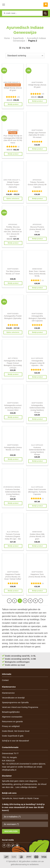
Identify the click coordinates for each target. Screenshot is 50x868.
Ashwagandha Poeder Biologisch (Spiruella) (13, 317)
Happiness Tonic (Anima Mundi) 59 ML (37, 576)
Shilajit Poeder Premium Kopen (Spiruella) (13, 184)
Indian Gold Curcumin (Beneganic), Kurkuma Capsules (37, 492)
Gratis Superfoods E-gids (13, 736)
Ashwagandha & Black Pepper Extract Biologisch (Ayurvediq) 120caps (13, 364)
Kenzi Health (19, 798)
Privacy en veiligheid (11, 726)
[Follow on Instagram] (9, 846)
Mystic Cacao (33, 798)
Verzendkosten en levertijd (13, 698)
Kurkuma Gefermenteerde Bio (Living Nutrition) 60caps (37, 451)
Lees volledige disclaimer (26, 787)
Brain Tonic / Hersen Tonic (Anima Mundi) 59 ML (37, 274)
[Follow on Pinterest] (17, 846)
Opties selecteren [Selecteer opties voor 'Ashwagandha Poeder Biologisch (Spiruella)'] (13, 332)
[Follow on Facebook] (4, 846)
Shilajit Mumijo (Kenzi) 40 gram (13, 89)
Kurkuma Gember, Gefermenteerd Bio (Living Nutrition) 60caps (13, 493)
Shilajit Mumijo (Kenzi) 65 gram (37, 86)
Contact (5, 680)
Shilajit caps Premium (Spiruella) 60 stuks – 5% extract (37, 135)
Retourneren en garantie (12, 722)
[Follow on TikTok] (13, 846)
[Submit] (45, 13)
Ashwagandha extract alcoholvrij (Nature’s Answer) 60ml (13, 408)
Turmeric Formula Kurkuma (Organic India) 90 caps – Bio (13, 537)
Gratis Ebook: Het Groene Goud (16, 731)
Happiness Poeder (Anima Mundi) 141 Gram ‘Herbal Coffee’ (13, 577)
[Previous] (9, 601)
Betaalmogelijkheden (11, 712)
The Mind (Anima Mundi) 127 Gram (13, 272)
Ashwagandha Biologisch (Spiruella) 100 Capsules (37, 318)
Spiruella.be (7, 798)
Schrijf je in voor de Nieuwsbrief (15, 741)
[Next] (41, 601)
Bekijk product (13, 104)
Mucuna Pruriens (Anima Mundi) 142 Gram (37, 229)
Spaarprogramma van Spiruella (15, 702)
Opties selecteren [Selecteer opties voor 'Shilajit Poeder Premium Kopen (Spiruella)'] (13, 199)
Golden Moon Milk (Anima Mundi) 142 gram (37, 537)
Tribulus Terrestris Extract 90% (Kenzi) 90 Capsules (37, 184)
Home (7, 38)
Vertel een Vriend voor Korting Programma (20, 707)
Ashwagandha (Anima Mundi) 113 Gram (13, 449)
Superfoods (18, 38)
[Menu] (4, 5)
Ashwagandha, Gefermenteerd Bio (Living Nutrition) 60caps (37, 409)
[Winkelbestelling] (25, 56)
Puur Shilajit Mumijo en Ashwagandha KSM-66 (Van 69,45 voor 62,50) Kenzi (13, 139)
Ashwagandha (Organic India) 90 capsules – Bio (37, 363)
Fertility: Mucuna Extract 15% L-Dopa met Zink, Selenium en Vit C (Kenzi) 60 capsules (13, 232)
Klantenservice (8, 693)
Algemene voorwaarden (12, 717)
